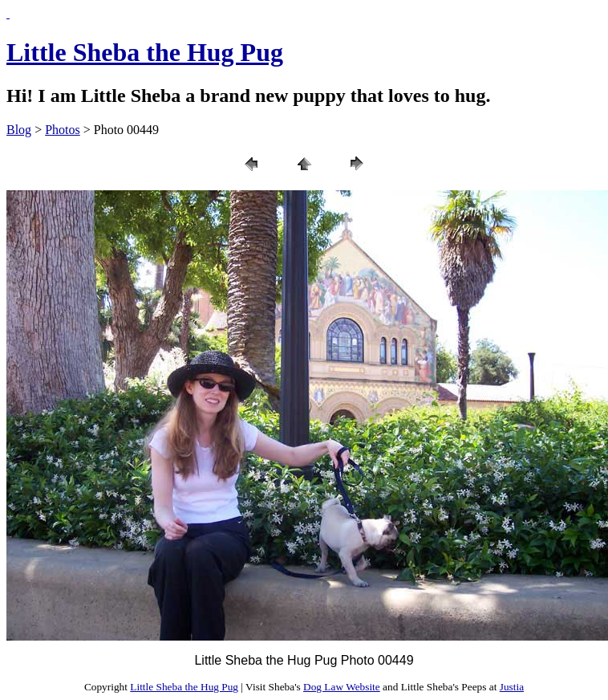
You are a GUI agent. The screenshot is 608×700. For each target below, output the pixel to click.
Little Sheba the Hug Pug (145, 52)
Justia (512, 687)
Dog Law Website (342, 687)
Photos (63, 130)
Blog (19, 130)
